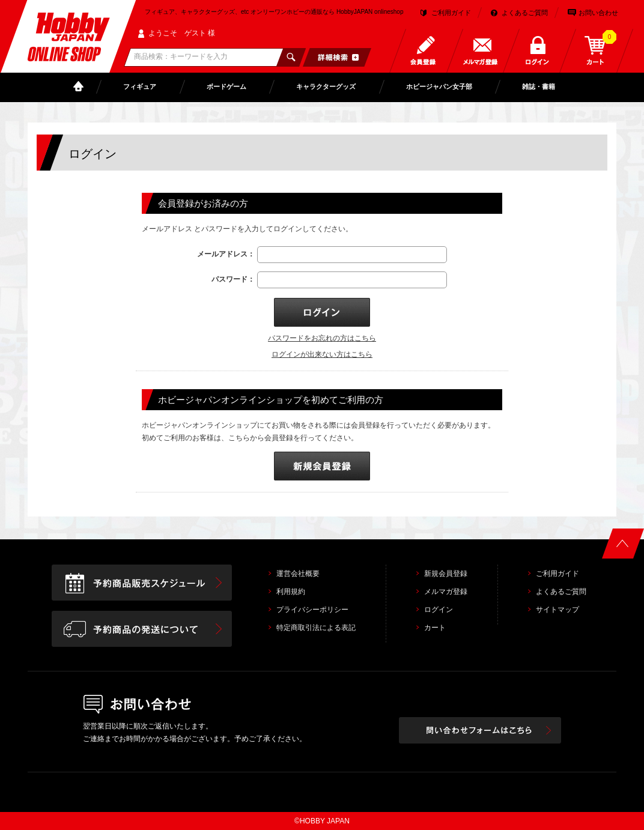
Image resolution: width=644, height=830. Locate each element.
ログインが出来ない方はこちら (322, 354)
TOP (81, 87)
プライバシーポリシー (312, 610)
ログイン (439, 610)
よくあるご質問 (525, 13)
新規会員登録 (446, 574)
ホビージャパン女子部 (439, 86)
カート (435, 628)
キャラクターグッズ (326, 86)
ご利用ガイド (451, 13)
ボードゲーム (226, 86)
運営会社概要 (298, 574)
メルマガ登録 (446, 592)
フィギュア (140, 86)
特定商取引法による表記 (316, 628)
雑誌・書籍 (539, 86)
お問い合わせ (598, 13)
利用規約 (291, 592)
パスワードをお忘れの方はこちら (322, 338)
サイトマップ (557, 610)
